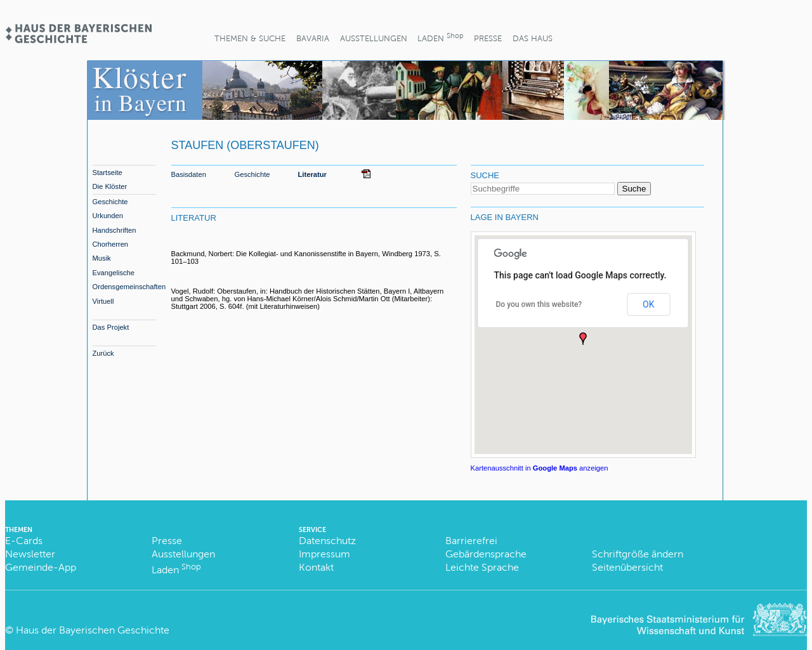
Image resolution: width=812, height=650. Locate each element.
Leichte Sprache (482, 567)
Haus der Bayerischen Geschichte (93, 630)
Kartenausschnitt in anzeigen (540, 468)
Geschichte (110, 202)
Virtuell (103, 301)
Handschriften (115, 230)
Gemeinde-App (41, 567)
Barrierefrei (471, 541)
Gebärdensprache (486, 554)
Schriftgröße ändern (638, 554)
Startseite (108, 172)
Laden (440, 37)
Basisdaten (189, 174)
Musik (102, 258)
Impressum (324, 554)
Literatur (312, 174)
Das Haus (533, 38)
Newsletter (30, 554)
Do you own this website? (539, 304)
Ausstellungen (374, 38)
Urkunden (108, 216)
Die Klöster (110, 186)
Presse (488, 38)
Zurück (103, 353)
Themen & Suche (250, 38)
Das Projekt (111, 327)
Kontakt (316, 567)
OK (648, 304)
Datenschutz (327, 541)
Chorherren (111, 244)
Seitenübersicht (627, 567)
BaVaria (313, 38)
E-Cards (24, 541)
